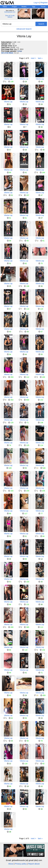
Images (14, 7)
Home (5, 7)
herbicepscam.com (10, 12)
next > (33, 58)
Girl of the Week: (7, 53)
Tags (34, 7)
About (11, 864)
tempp (20, 51)
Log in (36, 3)
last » (40, 58)
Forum (43, 7)
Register (44, 3)
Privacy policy (21, 864)
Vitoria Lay (8, 79)
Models (24, 7)
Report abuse (34, 864)
